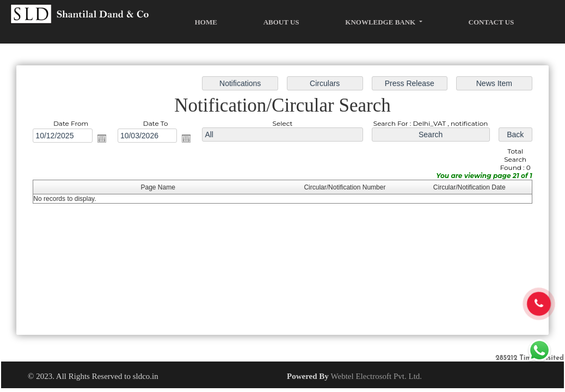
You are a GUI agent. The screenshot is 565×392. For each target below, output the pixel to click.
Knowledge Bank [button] (381, 22)
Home (206, 22)
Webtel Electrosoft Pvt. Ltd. (377, 376)
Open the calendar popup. (106, 140)
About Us (281, 22)
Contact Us (492, 22)
